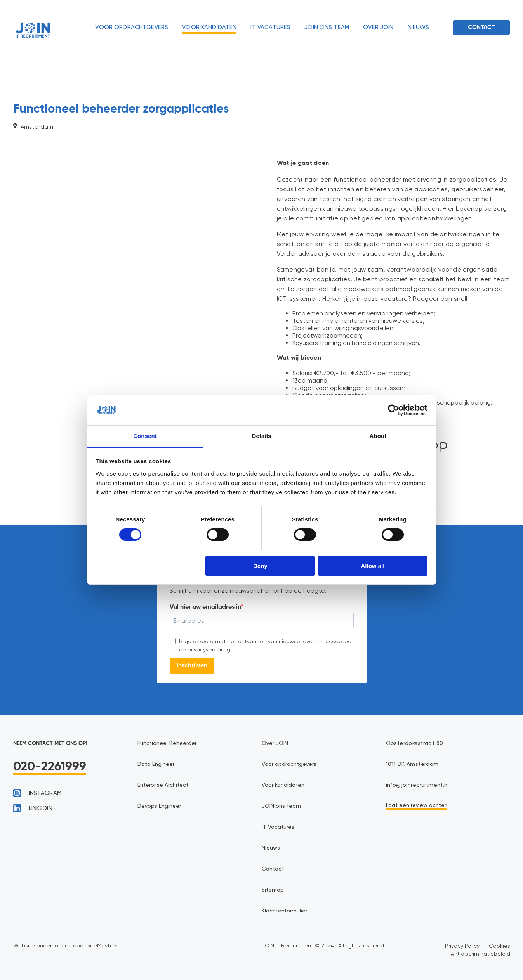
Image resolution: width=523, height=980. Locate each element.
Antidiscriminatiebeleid (480, 954)
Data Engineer (156, 764)
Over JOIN (378, 27)
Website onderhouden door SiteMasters (65, 945)
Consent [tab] (145, 436)
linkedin (33, 808)
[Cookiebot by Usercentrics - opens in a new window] (394, 410)
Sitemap (273, 890)
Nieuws (419, 27)
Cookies (500, 946)
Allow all (373, 566)
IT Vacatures (270, 27)
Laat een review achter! (417, 805)
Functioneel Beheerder (167, 743)
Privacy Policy (462, 946)
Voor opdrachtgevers (132, 27)
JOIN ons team (327, 27)
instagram (37, 793)
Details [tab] (262, 436)
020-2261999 (50, 767)
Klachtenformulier (284, 911)
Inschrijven (192, 666)
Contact (481, 27)
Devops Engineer (159, 806)
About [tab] (378, 436)
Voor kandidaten (209, 27)
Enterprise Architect (163, 785)
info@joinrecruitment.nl (418, 785)
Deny (260, 566)
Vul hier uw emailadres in (205, 607)
